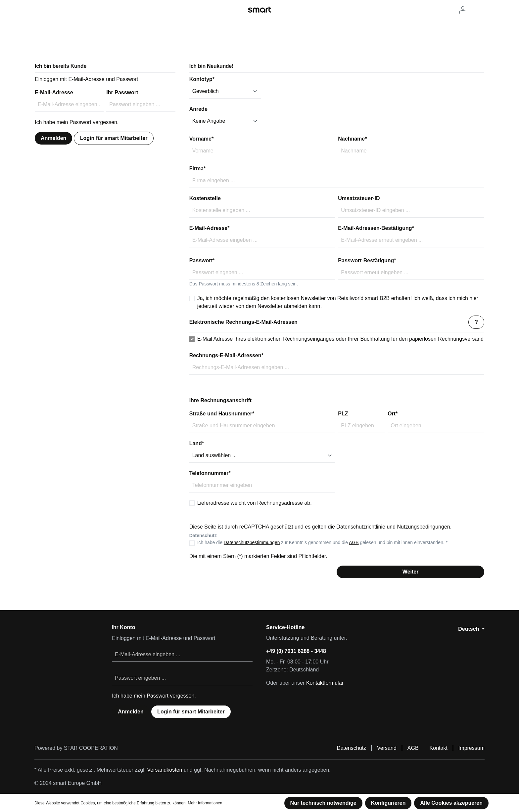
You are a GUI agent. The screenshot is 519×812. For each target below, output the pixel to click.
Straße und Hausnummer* (222, 414)
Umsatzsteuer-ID (359, 198)
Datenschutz (351, 748)
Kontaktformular (325, 683)
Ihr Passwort (122, 92)
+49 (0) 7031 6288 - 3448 (296, 651)
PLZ (343, 414)
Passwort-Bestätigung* (367, 260)
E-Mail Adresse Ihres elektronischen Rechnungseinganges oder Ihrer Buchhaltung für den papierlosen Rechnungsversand (340, 339)
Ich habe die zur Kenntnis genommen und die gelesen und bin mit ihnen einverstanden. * (323, 542)
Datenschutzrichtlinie (361, 527)
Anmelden (53, 138)
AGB (354, 542)
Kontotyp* (202, 79)
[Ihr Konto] (463, 10)
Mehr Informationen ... (207, 803)
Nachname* (352, 139)
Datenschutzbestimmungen (252, 542)
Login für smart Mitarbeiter (114, 138)
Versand (387, 748)
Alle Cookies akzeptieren (451, 803)
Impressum (472, 748)
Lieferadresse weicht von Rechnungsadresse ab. (255, 503)
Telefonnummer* (210, 473)
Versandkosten (165, 770)
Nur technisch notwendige (323, 803)
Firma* (198, 169)
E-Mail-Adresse (54, 92)
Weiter (411, 572)
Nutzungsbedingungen (424, 527)
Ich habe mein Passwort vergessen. (77, 122)
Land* (197, 443)
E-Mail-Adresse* (210, 228)
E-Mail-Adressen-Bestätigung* (376, 228)
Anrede (198, 109)
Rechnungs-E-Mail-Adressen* (226, 355)
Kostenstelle (205, 198)
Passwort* (202, 260)
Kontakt (439, 748)
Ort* (393, 414)
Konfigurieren (388, 803)
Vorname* (202, 139)
